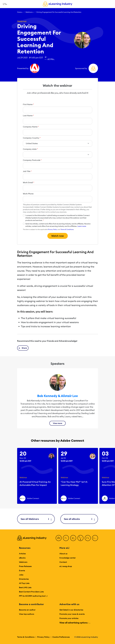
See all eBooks (79, 519)
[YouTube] (80, 538)
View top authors (27, 614)
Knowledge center (68, 558)
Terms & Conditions (67, 229)
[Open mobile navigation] (4, 4)
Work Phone (28, 194)
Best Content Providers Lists (31, 592)
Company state (30, 149)
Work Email (29, 182)
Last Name (28, 116)
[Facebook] (59, 538)
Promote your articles (69, 618)
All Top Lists (24, 583)
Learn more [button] (82, 226)
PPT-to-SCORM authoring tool (33, 596)
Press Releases (25, 566)
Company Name (31, 127)
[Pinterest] (88, 538)
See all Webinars (36, 519)
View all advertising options (75, 623)
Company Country (32, 138)
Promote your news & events (72, 614)
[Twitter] (66, 538)
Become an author (27, 610)
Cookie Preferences (61, 637)
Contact (63, 562)
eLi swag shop (66, 566)
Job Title (27, 171)
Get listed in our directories (71, 610)
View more (57, 423)
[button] (23, 348)
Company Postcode (32, 160)
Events (22, 570)
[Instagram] (95, 538)
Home (19, 12)
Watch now (58, 236)
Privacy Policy (53, 229)
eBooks (22, 558)
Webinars (29, 12)
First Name (28, 104)
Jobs (21, 575)
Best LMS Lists (25, 587)
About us (63, 554)
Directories (24, 579)
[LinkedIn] (73, 538)
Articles (22, 554)
